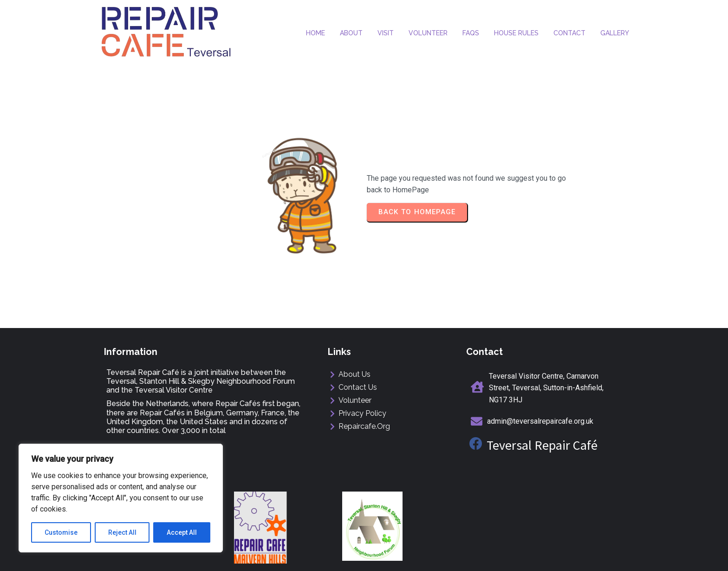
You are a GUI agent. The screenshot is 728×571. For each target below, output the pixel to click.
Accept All (182, 532)
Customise (61, 532)
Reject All (122, 532)
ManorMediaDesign (592, 555)
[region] (121, 498)
